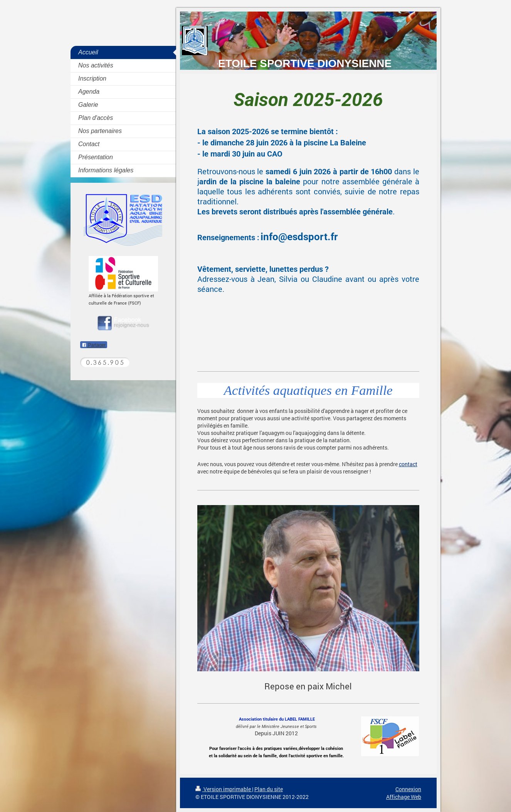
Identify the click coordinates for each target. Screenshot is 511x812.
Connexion (408, 789)
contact (408, 464)
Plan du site (269, 789)
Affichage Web (404, 797)
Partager (94, 345)
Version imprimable (224, 789)
